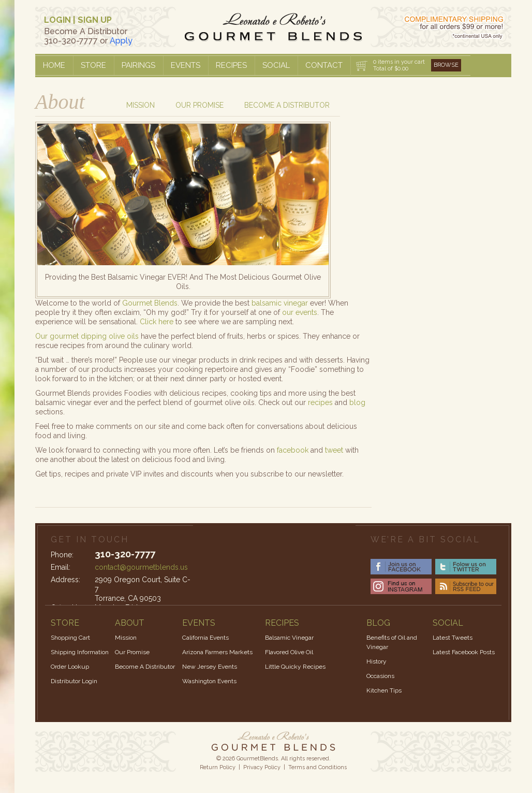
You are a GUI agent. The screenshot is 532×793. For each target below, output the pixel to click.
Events (186, 65)
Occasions (380, 676)
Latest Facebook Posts (464, 652)
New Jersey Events (210, 667)
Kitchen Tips (384, 690)
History (376, 661)
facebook (293, 450)
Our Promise (200, 105)
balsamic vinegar (280, 303)
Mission (141, 105)
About (60, 102)
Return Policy (218, 767)
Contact (324, 65)
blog (357, 402)
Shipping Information (80, 652)
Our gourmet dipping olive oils (87, 336)
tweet (334, 450)
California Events (205, 638)
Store (93, 65)
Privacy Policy (262, 767)
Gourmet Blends (150, 303)
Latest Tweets (453, 638)
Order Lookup (70, 667)
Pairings (138, 65)
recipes (320, 402)
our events (300, 312)
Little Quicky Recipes (295, 667)
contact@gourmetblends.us (141, 567)
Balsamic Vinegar (289, 638)
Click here (157, 322)
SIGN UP (95, 20)
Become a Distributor (287, 105)
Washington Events (209, 681)
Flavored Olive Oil (289, 652)
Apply (121, 41)
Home (54, 65)
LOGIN (57, 20)
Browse (446, 65)
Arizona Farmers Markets (217, 652)
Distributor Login (74, 681)
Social (276, 65)
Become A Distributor (145, 667)
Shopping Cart (70, 638)
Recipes (231, 65)
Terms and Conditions (317, 767)
